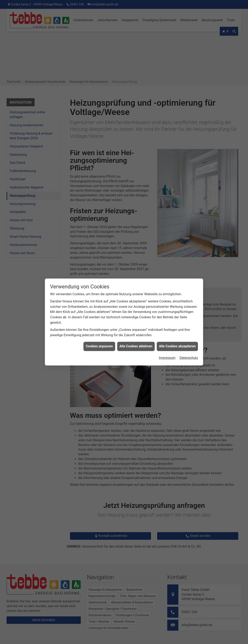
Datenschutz (189, 358)
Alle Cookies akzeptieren (177, 346)
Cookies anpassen (99, 346)
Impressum (167, 358)
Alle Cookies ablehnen (136, 346)
